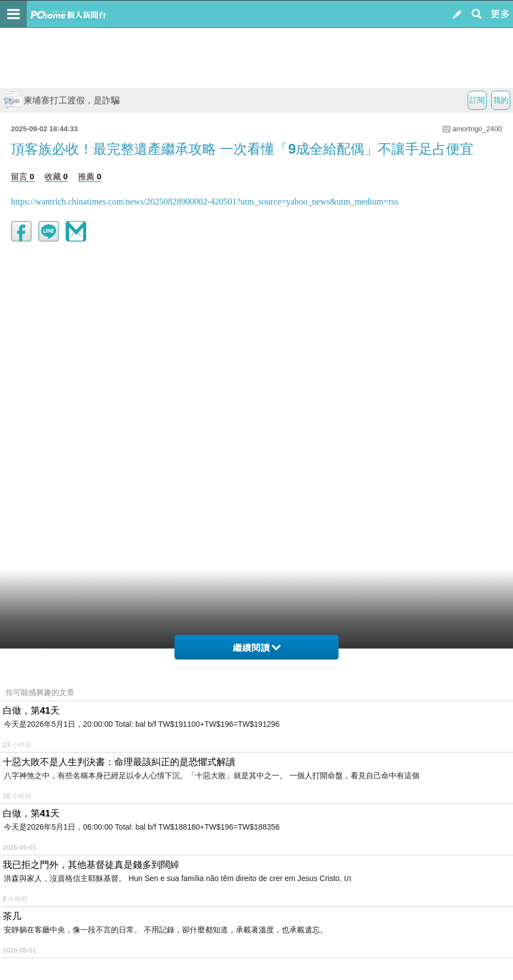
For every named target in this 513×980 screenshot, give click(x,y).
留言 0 (23, 176)
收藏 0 (56, 176)
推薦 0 (90, 176)
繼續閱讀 (257, 648)
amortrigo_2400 (477, 129)
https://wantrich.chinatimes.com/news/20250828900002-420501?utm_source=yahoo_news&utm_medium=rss (205, 202)
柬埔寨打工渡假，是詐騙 (61, 100)
